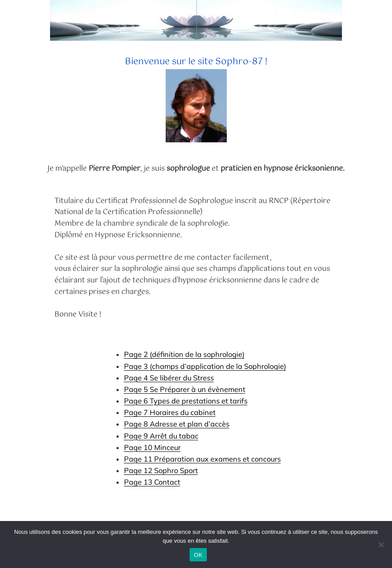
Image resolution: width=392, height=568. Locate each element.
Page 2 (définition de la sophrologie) (184, 354)
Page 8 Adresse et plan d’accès (177, 424)
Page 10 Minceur (152, 447)
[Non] (381, 544)
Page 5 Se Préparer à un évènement (185, 389)
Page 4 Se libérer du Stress (169, 378)
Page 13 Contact (152, 482)
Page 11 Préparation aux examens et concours (202, 459)
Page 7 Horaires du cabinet (170, 412)
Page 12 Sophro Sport (161, 470)
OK (198, 555)
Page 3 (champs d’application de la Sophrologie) (205, 366)
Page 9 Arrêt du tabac (161, 436)
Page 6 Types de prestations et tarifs (186, 401)
